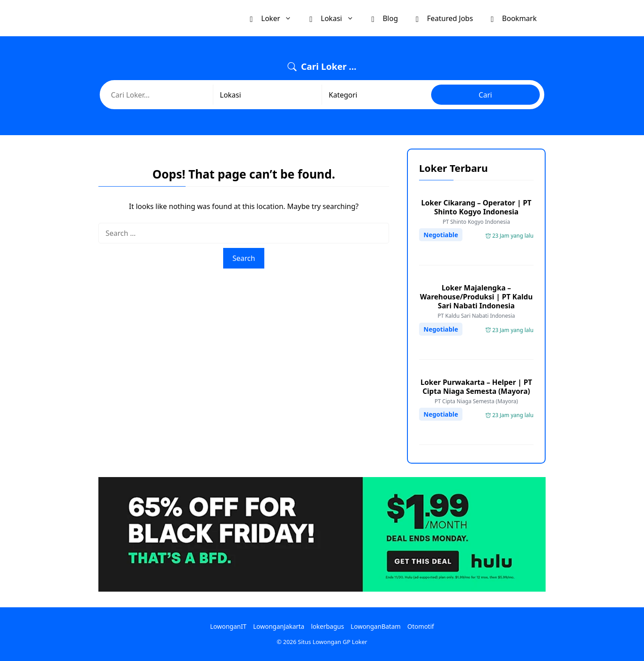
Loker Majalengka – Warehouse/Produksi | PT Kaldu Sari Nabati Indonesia (476, 297)
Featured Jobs (445, 18)
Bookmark (514, 18)
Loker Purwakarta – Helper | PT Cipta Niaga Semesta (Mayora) (476, 387)
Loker (275, 18)
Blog (385, 18)
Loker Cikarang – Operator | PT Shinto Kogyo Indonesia (477, 207)
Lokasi (336, 18)
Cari (485, 95)
